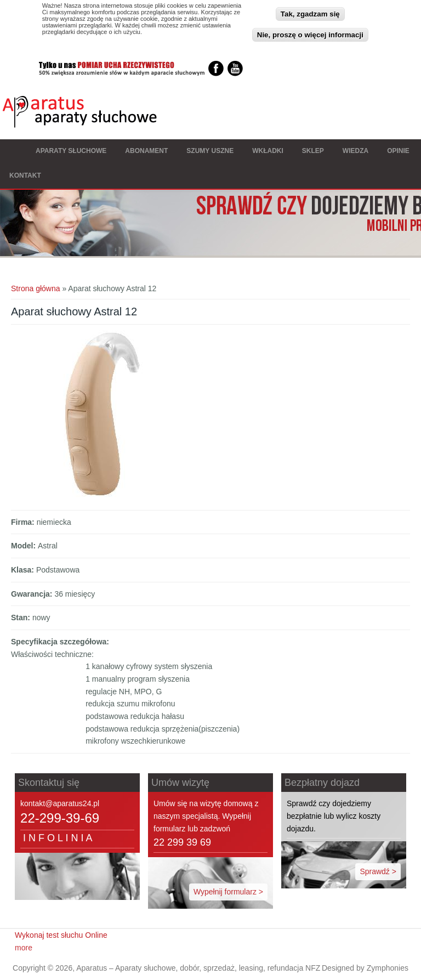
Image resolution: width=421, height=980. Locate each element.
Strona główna (13, 152)
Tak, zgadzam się (310, 12)
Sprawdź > (378, 871)
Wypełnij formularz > (228, 892)
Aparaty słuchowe (71, 151)
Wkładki (268, 151)
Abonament (146, 151)
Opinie (398, 151)
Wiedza (355, 151)
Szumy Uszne (210, 151)
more (24, 948)
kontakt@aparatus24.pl (60, 803)
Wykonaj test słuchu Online (61, 935)
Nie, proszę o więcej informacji (310, 33)
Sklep (313, 151)
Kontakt (25, 175)
